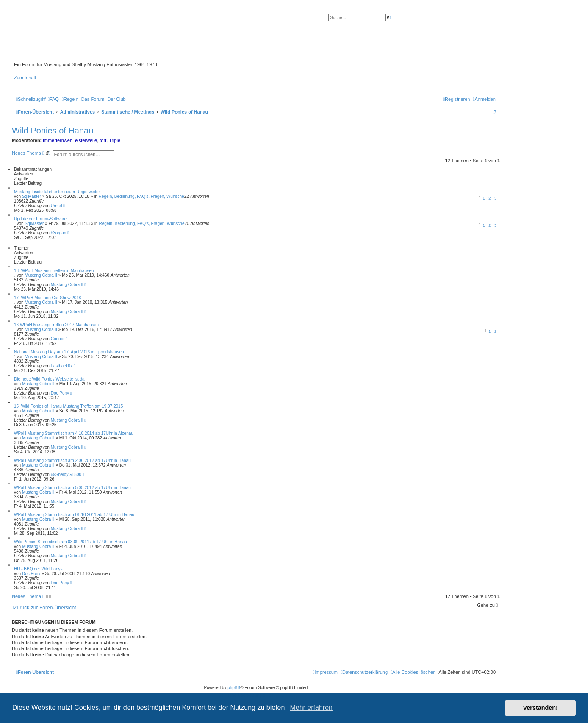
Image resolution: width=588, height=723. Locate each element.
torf (103, 140)
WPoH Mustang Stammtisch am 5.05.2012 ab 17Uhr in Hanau (72, 488)
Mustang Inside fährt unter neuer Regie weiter (57, 192)
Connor (58, 339)
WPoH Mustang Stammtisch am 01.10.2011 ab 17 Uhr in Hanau (74, 515)
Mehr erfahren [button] (311, 708)
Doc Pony (60, 393)
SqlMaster (32, 196)
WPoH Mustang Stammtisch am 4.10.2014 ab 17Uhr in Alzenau (74, 433)
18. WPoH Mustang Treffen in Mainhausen (54, 271)
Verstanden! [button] (541, 708)
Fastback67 (62, 366)
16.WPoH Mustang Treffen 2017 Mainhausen (56, 325)
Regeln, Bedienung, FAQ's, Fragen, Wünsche (141, 196)
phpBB (234, 688)
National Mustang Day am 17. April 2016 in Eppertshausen (69, 352)
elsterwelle (86, 140)
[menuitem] (53, 99)
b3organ (59, 233)
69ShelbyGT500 (66, 474)
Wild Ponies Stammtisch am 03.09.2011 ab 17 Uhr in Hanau (71, 542)
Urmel (57, 206)
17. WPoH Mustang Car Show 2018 (47, 298)
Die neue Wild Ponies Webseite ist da (49, 379)
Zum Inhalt (25, 78)
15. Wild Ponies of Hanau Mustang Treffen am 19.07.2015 (68, 406)
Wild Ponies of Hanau (53, 131)
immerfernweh (58, 140)
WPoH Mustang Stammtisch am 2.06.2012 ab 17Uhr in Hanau (72, 460)
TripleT (116, 140)
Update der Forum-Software (40, 219)
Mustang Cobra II (41, 275)
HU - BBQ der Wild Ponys (38, 569)
